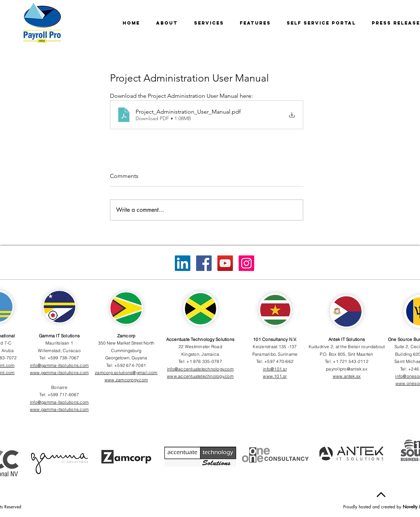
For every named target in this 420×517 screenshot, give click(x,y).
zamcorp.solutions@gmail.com (126, 373)
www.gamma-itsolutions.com (59, 373)
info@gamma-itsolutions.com (59, 365)
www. (110, 380)
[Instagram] (246, 263)
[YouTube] (225, 263)
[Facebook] (204, 263)
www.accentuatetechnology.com (200, 376)
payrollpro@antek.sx (347, 369)
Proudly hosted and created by (373, 507)
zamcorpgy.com (132, 380)
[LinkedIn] (183, 263)
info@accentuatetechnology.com (200, 369)
